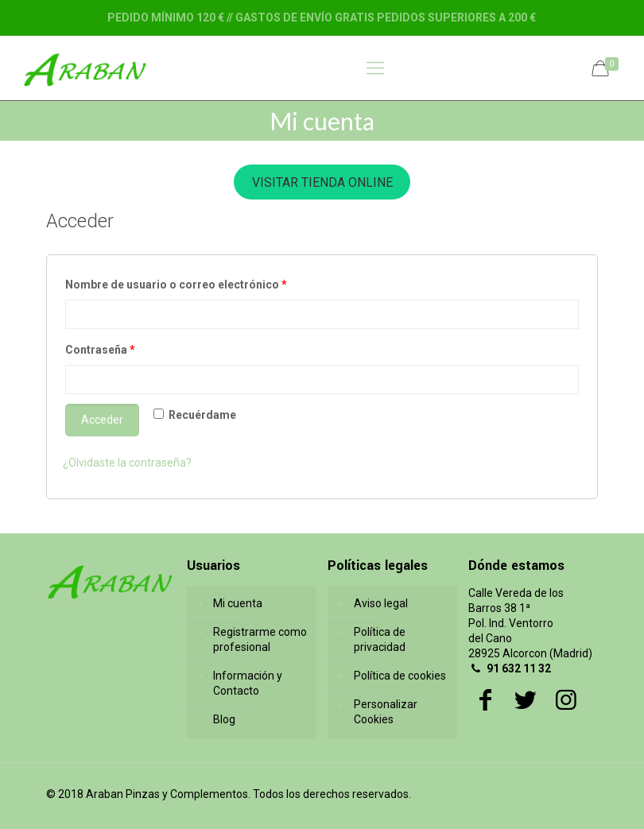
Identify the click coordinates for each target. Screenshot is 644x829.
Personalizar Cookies (386, 712)
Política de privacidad (380, 639)
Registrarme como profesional (260, 639)
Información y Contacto (248, 683)
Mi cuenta (238, 603)
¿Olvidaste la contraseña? (127, 463)
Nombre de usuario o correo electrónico (176, 285)
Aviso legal (381, 603)
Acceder (102, 420)
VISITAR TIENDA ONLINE (322, 182)
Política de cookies (400, 676)
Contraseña (100, 350)
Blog (224, 719)
